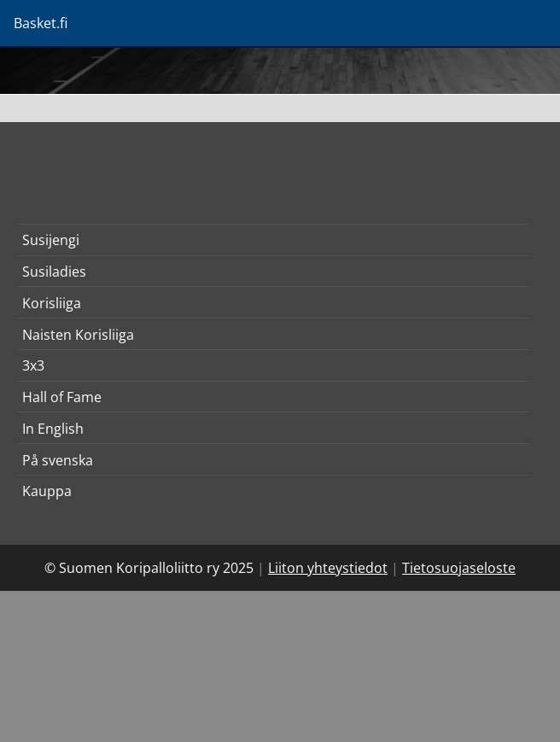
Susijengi (51, 240)
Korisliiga (52, 303)
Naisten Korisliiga (78, 335)
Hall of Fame (62, 397)
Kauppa (47, 491)
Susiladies (54, 272)
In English (53, 429)
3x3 (33, 365)
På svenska (58, 460)
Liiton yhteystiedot (328, 568)
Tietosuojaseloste (459, 568)
